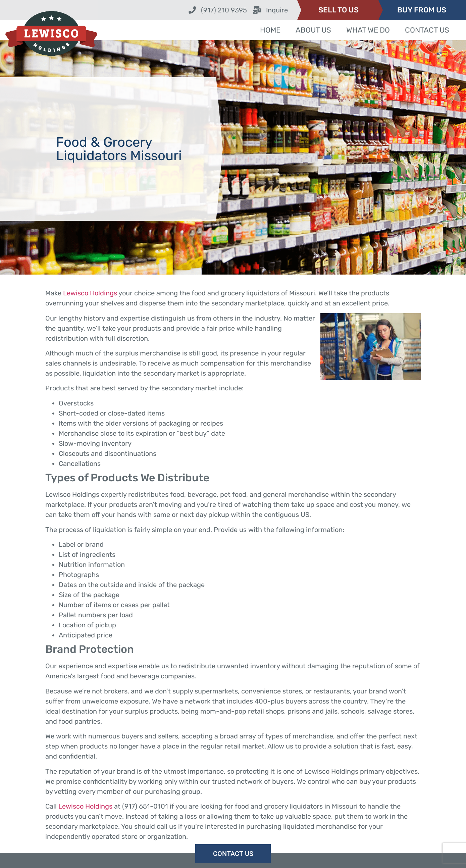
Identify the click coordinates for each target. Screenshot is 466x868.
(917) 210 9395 (224, 10)
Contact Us (427, 30)
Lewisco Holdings (90, 293)
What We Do (368, 30)
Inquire (277, 10)
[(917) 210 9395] (192, 10)
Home (270, 30)
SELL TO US (339, 10)
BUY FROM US (422, 10)
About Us (313, 30)
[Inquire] (257, 10)
